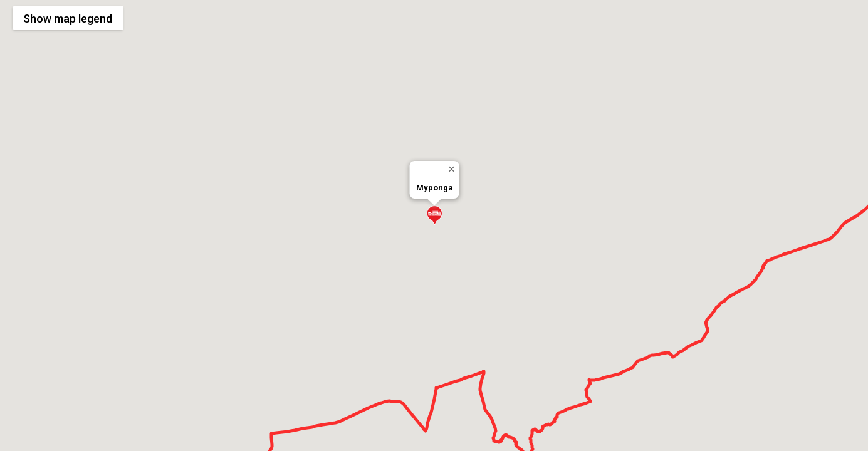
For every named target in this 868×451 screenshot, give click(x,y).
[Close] (451, 169)
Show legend (68, 18)
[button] (434, 215)
